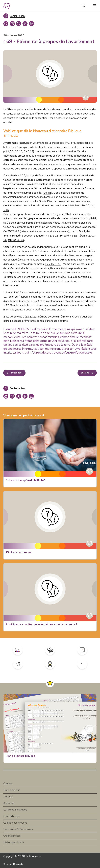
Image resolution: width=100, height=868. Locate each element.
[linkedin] (31, 24)
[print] (6, 24)
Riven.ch (18, 864)
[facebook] (25, 24)
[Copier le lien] (14, 16)
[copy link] (12, 24)
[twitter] (19, 24)
